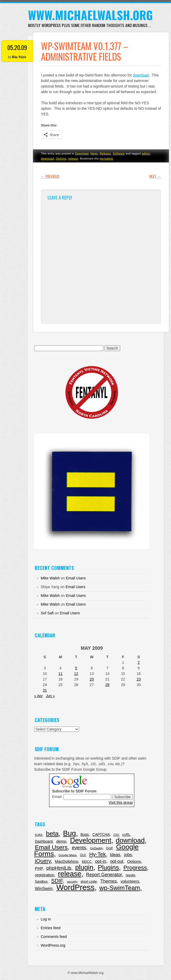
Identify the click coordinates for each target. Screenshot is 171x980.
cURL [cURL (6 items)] (126, 835)
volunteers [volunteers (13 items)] (130, 881)
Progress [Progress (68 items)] (135, 868)
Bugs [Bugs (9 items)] (85, 835)
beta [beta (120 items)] (52, 834)
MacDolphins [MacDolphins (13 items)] (67, 861)
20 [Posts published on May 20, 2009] (92, 679)
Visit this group (121, 802)
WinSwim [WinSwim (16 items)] (44, 888)
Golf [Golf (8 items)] (109, 848)
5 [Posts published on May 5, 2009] (76, 668)
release (73, 158)
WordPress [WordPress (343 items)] (75, 887)
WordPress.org (53, 945)
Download (82, 153)
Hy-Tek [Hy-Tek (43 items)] (98, 854)
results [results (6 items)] (131, 875)
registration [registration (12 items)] (45, 875)
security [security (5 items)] (72, 882)
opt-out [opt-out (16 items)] (117, 861)
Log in (46, 919)
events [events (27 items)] (79, 848)
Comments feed (54, 937)
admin (146, 153)
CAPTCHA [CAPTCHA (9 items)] (101, 835)
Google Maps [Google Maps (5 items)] (67, 855)
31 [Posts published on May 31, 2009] (45, 690)
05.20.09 (17, 47)
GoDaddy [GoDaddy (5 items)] (96, 848)
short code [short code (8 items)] (89, 881)
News (94, 153)
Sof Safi (47, 613)
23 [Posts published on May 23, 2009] (139, 679)
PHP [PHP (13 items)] (39, 868)
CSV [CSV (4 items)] (116, 835)
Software (119, 153)
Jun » (50, 696)
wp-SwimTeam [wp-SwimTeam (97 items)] (120, 888)
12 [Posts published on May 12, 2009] (76, 674)
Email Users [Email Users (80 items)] (51, 847)
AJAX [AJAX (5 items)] (39, 835)
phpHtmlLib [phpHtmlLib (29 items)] (59, 868)
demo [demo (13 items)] (61, 841)
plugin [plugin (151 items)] (84, 867)
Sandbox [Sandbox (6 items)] (41, 882)
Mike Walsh (19, 57)
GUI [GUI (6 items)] (83, 855)
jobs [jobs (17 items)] (128, 855)
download (141, 75)
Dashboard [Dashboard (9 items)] (44, 841)
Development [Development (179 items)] (91, 840)
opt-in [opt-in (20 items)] (101, 861)
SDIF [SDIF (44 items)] (57, 881)
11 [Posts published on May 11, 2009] (61, 674)
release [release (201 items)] (70, 874)
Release (105, 153)
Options (61, 158)
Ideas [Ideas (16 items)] (115, 855)
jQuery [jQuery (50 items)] (43, 861)
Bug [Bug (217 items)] (70, 833)
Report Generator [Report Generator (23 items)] (104, 875)
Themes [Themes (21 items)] (109, 881)
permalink (106, 158)
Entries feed (51, 928)
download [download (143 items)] (130, 840)
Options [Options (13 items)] (134, 861)
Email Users (76, 578)
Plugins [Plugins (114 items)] (108, 867)
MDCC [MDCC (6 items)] (87, 862)
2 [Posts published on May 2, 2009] (139, 663)
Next (155, 176)
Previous (50, 176)
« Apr (38, 696)
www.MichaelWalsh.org (90, 15)
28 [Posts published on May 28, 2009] (108, 685)
